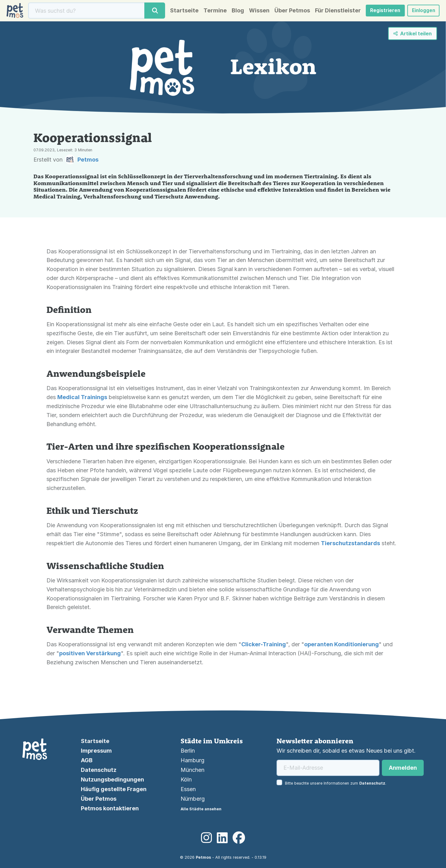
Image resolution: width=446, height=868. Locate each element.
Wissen (254, 11)
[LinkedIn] (222, 838)
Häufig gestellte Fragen (114, 789)
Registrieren (381, 11)
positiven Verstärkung (90, 655)
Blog (233, 11)
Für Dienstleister (333, 11)
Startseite (179, 11)
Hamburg (192, 760)
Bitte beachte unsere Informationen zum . (336, 783)
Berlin (188, 751)
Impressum (96, 751)
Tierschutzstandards (350, 545)
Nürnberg (193, 799)
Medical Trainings (82, 399)
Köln (186, 779)
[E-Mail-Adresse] (328, 768)
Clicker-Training (264, 646)
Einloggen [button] (421, 11)
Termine (210, 11)
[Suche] (86, 11)
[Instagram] (206, 838)
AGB (87, 760)
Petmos (203, 857)
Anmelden (403, 768)
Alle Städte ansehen (201, 809)
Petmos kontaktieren (110, 808)
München (192, 770)
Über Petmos (287, 11)
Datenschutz (99, 770)
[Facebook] (239, 838)
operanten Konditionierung (341, 646)
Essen (188, 789)
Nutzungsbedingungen (112, 779)
